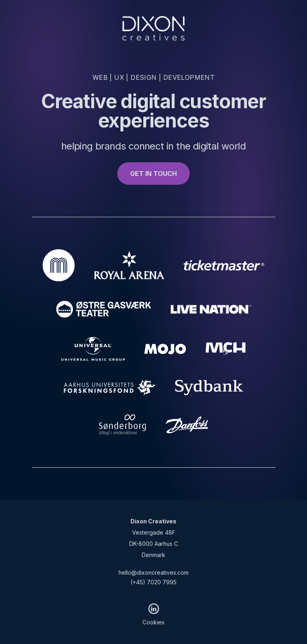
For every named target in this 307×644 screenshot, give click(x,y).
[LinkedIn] (154, 609)
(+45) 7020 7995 (153, 582)
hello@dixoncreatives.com (153, 572)
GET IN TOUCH (153, 174)
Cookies (153, 622)
